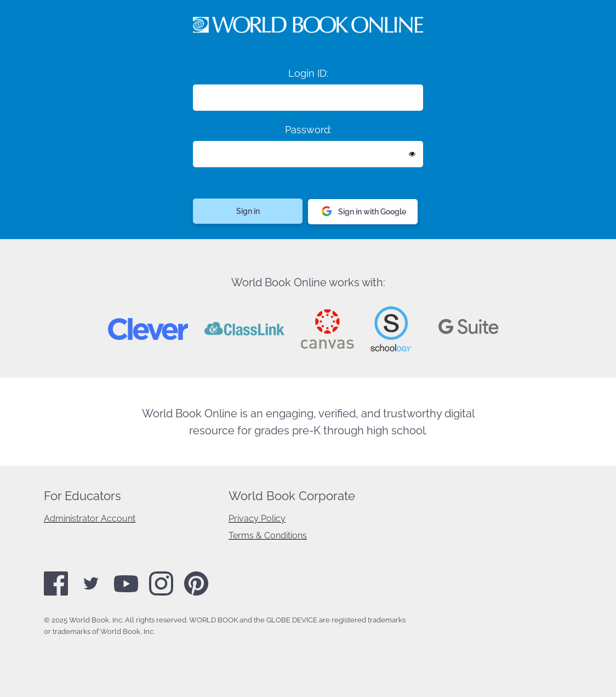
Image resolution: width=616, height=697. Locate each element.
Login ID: (308, 73)
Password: (308, 130)
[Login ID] (308, 98)
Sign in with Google (364, 212)
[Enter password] (308, 154)
